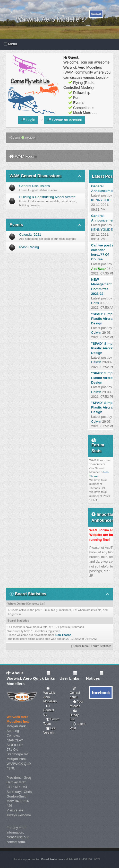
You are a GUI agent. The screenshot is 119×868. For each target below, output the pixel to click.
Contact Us (49, 710)
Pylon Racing (29, 247)
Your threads (77, 704)
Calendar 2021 (30, 234)
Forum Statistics (101, 646)
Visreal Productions (52, 859)
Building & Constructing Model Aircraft (47, 197)
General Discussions (34, 186)
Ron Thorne (63, 635)
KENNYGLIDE (102, 200)
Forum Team (81, 646)
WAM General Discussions (36, 176)
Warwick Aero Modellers (50, 695)
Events (16, 225)
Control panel (75, 693)
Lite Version (49, 730)
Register (28, 138)
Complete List (36, 604)
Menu (10, 44)
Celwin (96, 333)
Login (15, 138)
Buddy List (74, 715)
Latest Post (78, 726)
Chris (95, 303)
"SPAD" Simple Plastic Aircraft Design (103, 319)
